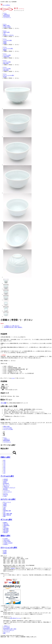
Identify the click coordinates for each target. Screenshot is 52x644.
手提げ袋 (5, 532)
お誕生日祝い (6, 57)
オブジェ (5, 493)
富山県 (5, 77)
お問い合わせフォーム (15, 618)
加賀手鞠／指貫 (7, 511)
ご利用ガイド (6, 15)
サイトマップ (6, 632)
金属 (4, 508)
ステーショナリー (8, 492)
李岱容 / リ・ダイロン (9, 35)
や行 (4, 470)
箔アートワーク (7, 502)
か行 (4, 462)
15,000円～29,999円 (8, 543)
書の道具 (5, 489)
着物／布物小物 (7, 515)
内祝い (5, 527)
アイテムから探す (8, 40)
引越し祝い (6, 524)
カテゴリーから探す (8, 48)
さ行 (4, 463)
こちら (13, 378)
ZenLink (13, 568)
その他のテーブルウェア (9, 488)
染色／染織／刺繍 (8, 514)
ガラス (5, 506)
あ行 (4, 460)
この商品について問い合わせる (12, 326)
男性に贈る (6, 63)
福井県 (5, 553)
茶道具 (5, 42)
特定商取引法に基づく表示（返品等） (13, 327)
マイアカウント (7, 17)
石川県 (5, 551)
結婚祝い (5, 523)
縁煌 (4, 633)
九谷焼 (5, 504)
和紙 (4, 516)
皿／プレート (6, 485)
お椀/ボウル (6, 486)
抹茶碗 (5, 43)
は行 (4, 467)
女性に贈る (6, 70)
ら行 (4, 34)
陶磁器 (5, 50)
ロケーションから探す (9, 75)
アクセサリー (6, 490)
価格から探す (6, 26)
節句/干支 (6, 495)
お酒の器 (5, 479)
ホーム (5, 13)
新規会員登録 (6, 16)
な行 (4, 466)
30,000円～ (6, 544)
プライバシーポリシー (9, 630)
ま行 (4, 469)
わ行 (4, 473)
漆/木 (4, 509)
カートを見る (5, 5)
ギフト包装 (3, 403)
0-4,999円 (5, 539)
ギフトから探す (7, 55)
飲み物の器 (6, 483)
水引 (4, 512)
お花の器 (5, 481)
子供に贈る (6, 528)
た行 (4, 464)
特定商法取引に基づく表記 (10, 629)
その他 (5, 496)
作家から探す (6, 32)
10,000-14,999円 (7, 27)
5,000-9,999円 (6, 540)
